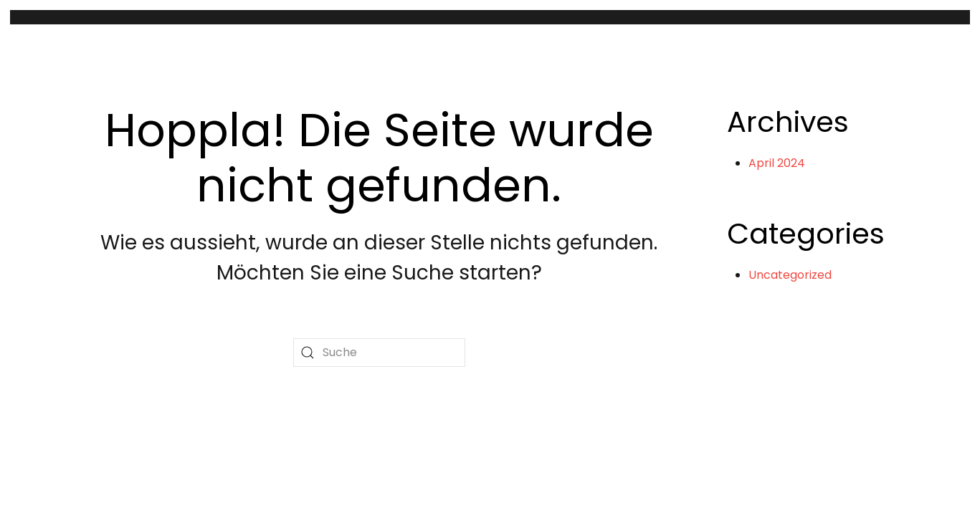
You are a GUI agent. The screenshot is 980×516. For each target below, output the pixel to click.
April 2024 (777, 163)
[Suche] (379, 353)
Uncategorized (790, 275)
